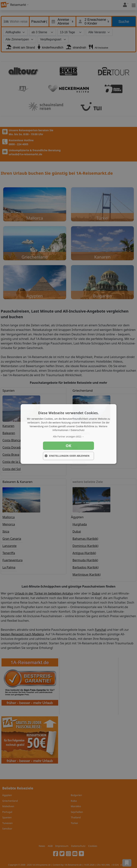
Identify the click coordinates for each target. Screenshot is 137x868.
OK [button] (69, 446)
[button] (69, 437)
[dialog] (69, 434)
